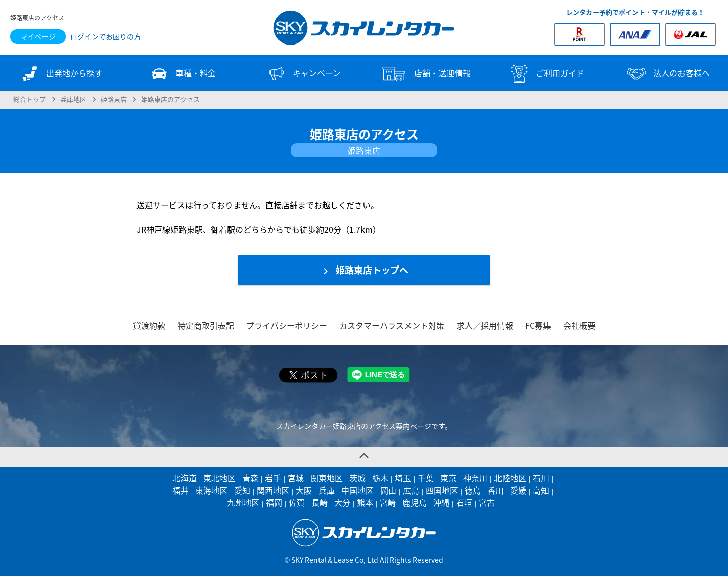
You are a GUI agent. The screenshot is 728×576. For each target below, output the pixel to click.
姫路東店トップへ (364, 270)
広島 (411, 490)
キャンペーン (303, 74)
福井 (180, 490)
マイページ (38, 36)
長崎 (320, 502)
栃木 (380, 478)
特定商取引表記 (206, 325)
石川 (541, 478)
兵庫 (327, 490)
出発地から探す (61, 74)
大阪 (304, 490)
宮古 (487, 502)
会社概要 (579, 325)
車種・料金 (182, 74)
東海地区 (211, 490)
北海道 (185, 478)
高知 (541, 490)
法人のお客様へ (667, 74)
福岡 (274, 502)
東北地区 (219, 478)
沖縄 (441, 502)
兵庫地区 (73, 98)
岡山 (388, 490)
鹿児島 (415, 502)
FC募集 (538, 325)
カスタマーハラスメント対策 (392, 325)
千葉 (426, 478)
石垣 (464, 502)
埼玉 (403, 478)
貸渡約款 (149, 325)
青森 (250, 478)
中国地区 (357, 490)
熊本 (365, 502)
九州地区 (243, 502)
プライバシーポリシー (287, 325)
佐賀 (297, 502)
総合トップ (30, 98)
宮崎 (388, 502)
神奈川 (475, 478)
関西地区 (273, 490)
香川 (495, 490)
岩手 (273, 478)
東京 (448, 478)
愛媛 (518, 490)
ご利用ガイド (546, 74)
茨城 (357, 478)
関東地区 (327, 478)
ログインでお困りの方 (106, 36)
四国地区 (442, 490)
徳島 (473, 490)
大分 (342, 502)
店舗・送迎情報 (425, 74)
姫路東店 (114, 98)
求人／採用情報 (485, 325)
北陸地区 (510, 478)
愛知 (242, 490)
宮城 (296, 478)
